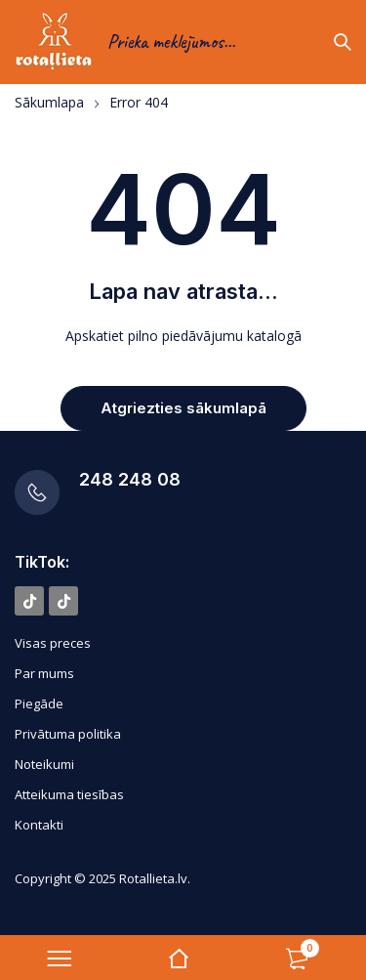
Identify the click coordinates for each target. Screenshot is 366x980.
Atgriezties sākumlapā (183, 408)
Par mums (44, 673)
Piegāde (39, 703)
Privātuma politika (68, 734)
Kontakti (39, 825)
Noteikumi (44, 764)
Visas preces (53, 643)
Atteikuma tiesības (69, 794)
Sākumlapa (49, 103)
